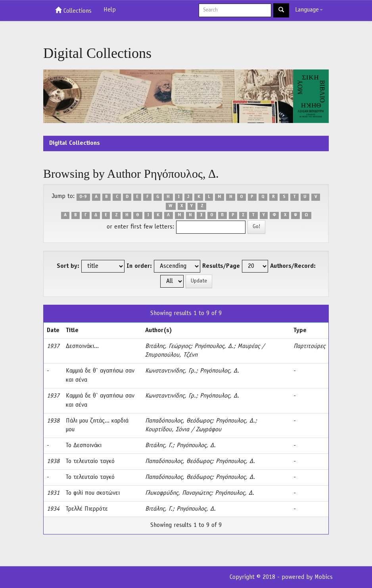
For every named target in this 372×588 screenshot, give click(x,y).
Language (309, 10)
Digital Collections (75, 143)
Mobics (324, 577)
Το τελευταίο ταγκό (90, 461)
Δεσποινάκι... (82, 346)
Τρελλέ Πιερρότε (87, 509)
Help (110, 10)
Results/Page (221, 266)
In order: (139, 266)
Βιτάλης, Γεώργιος (168, 346)
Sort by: (68, 266)
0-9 (83, 197)
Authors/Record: (293, 266)
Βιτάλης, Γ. (159, 446)
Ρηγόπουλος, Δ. (214, 346)
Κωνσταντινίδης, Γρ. (171, 371)
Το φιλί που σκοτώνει (93, 493)
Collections (73, 10)
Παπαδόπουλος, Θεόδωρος (178, 421)
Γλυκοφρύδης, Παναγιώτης (178, 493)
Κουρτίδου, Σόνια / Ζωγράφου (183, 430)
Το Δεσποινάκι (84, 446)
